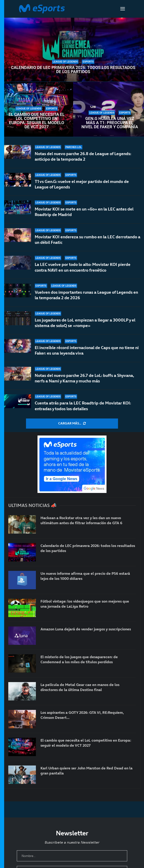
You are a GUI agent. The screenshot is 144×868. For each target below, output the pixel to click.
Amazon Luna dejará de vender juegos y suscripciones (86, 629)
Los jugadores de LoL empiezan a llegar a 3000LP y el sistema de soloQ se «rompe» (85, 327)
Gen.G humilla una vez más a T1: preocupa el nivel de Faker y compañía (110, 123)
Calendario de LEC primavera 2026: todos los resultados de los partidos (73, 70)
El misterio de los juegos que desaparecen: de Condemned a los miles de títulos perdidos (79, 659)
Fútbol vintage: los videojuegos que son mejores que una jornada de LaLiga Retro (85, 604)
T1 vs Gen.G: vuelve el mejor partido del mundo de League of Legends (82, 184)
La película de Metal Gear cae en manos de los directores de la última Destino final (80, 687)
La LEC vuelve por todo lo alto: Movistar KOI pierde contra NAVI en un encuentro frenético (83, 270)
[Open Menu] (123, 9)
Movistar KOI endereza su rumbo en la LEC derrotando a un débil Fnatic (88, 240)
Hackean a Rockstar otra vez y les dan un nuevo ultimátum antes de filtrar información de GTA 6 (81, 520)
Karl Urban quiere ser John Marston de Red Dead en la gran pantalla (86, 771)
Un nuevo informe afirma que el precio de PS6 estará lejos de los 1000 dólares (85, 576)
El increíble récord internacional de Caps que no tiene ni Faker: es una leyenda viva (87, 351)
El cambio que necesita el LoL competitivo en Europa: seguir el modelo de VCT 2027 (37, 121)
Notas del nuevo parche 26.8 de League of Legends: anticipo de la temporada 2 (83, 156)
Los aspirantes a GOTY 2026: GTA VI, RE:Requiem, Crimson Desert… (82, 715)
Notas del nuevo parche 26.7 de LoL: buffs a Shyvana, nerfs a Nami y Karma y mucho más (84, 378)
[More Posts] (72, 424)
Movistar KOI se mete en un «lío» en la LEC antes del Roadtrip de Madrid (84, 212)
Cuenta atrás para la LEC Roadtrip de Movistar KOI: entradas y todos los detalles (83, 406)
